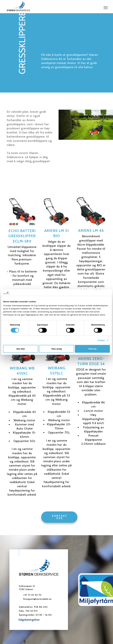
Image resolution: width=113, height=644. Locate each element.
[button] (106, 8)
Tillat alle (92, 349)
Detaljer (101, 340)
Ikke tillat (21, 349)
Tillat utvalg (57, 349)
